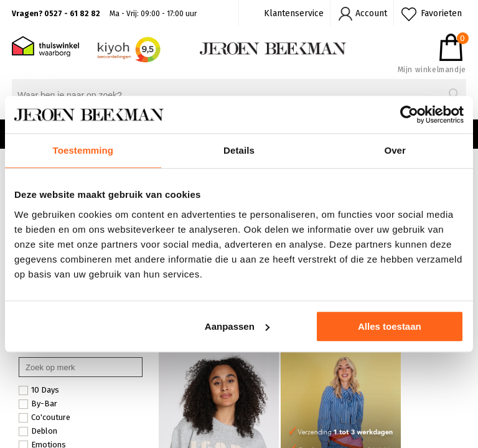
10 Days (39, 390)
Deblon (38, 431)
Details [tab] (239, 150)
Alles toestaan (390, 326)
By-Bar (38, 404)
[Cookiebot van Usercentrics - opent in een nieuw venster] (409, 114)
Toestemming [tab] (83, 150)
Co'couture (45, 418)
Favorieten (441, 13)
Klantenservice (294, 13)
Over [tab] (395, 150)
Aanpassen (237, 326)
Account (371, 13)
